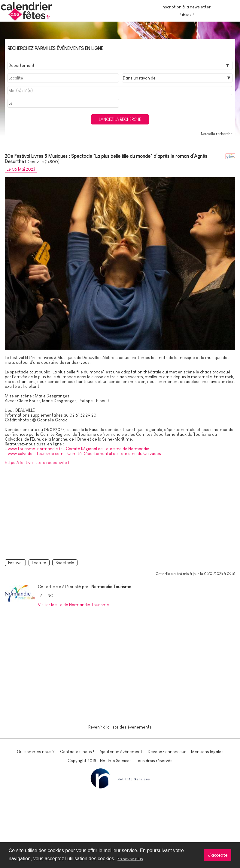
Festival (15, 563)
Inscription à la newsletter (186, 7)
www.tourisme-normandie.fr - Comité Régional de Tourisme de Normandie (79, 449)
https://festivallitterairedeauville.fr (38, 462)
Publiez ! (186, 15)
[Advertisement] (120, 511)
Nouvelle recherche (217, 134)
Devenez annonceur (167, 752)
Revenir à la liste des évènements (120, 727)
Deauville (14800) (43, 162)
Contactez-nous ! (77, 752)
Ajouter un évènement (121, 752)
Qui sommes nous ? (36, 752)
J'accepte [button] (218, 855)
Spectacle (65, 563)
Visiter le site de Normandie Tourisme (73, 605)
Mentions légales (207, 752)
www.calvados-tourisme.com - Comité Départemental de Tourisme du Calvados (84, 453)
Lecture (39, 563)
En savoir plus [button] (130, 859)
